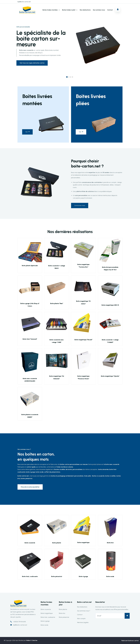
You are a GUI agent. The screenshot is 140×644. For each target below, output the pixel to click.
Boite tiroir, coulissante (30, 576)
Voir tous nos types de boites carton (32, 63)
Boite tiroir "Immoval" (30, 339)
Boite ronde (110, 576)
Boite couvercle (30, 543)
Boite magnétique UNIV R (110, 305)
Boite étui (110, 543)
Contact (110, 10)
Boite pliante (57, 543)
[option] (70, 40)
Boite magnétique (83, 542)
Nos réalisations (85, 10)
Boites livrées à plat (69, 10)
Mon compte (81, 619)
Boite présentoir (57, 576)
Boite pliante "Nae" (57, 303)
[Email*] (112, 616)
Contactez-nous (80, 205)
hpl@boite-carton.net (24, 2)
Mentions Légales (83, 622)
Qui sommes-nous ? (84, 611)
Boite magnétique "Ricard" (83, 340)
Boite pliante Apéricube (30, 266)
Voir (27, 132)
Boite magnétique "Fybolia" (110, 376)
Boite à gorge (83, 576)
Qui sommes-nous (99, 10)
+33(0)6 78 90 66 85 (19, 622)
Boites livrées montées (50, 10)
